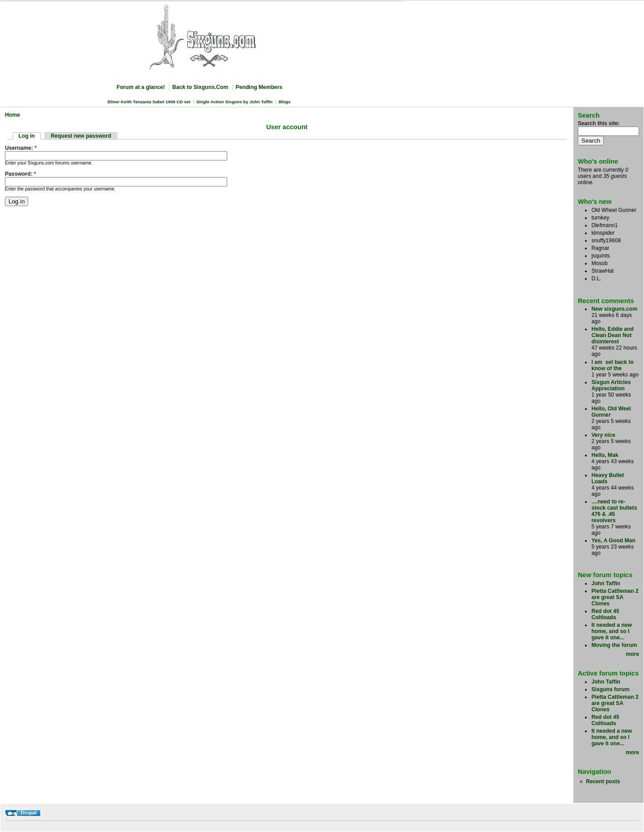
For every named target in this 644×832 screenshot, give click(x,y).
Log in (26, 136)
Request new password (81, 136)
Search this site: (599, 123)
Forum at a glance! (141, 87)
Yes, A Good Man (613, 541)
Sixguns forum (610, 689)
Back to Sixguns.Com (200, 87)
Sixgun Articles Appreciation (611, 385)
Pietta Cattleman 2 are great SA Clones (615, 597)
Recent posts (603, 781)
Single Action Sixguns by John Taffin (235, 102)
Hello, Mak (605, 455)
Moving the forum (614, 645)
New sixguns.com (614, 309)
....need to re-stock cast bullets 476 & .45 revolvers (614, 511)
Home (13, 115)
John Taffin (606, 583)
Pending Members (259, 87)
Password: (21, 174)
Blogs (285, 102)
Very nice (603, 435)
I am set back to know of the (612, 365)
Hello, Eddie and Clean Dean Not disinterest (612, 335)
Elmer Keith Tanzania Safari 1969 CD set (149, 102)
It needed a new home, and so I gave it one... (612, 631)
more (632, 654)
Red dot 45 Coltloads (605, 614)
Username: (21, 148)
